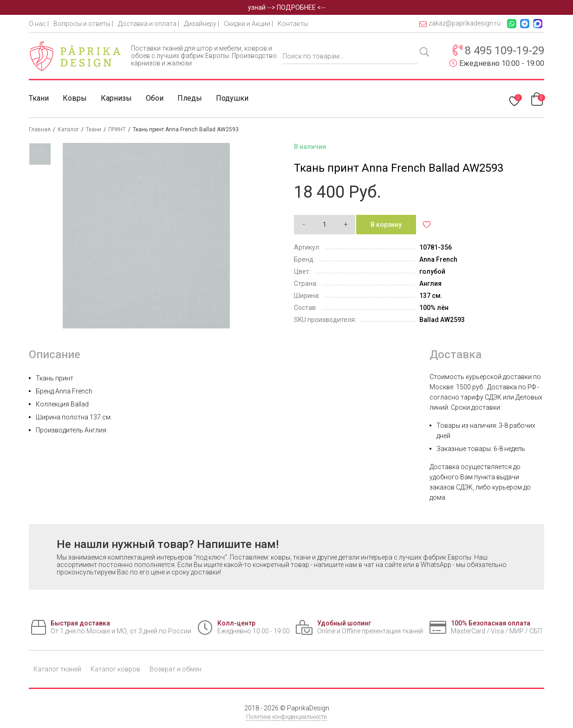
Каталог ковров (115, 669)
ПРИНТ (117, 129)
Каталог (68, 129)
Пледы (190, 98)
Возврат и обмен (176, 669)
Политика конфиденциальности (286, 717)
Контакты (293, 24)
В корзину (386, 225)
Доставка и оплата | (149, 24)
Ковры (75, 98)
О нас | (39, 24)
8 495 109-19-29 (505, 51)
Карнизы (116, 98)
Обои (155, 98)
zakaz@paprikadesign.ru (460, 23)
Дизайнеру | (202, 24)
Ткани (39, 98)
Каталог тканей (57, 669)
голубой (432, 271)
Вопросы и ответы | (83, 24)
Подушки (232, 98)
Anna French (438, 259)
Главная (40, 129)
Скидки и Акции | (248, 24)
